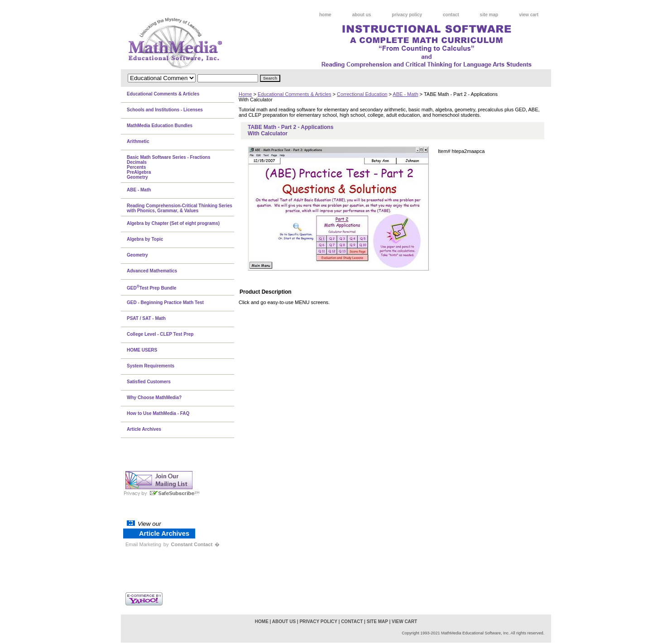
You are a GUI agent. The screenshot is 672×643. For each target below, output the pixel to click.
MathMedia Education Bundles (160, 126)
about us (362, 15)
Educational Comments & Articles (295, 94)
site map (489, 15)
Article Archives (144, 429)
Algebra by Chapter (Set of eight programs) (173, 223)
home (325, 15)
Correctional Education (362, 94)
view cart (529, 15)
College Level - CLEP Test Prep (160, 334)
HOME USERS (142, 350)
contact (451, 15)
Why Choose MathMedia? (154, 398)
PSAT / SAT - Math (146, 318)
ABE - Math (405, 94)
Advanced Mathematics (152, 271)
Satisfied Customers (149, 382)
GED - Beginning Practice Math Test (165, 302)
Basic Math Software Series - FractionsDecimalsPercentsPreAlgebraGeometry (169, 167)
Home (245, 94)
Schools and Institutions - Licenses (165, 110)
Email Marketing (143, 544)
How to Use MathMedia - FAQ (158, 413)
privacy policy (407, 15)
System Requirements (151, 366)
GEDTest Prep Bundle (151, 287)
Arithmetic (138, 141)
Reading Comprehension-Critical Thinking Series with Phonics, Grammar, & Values (180, 208)
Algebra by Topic (145, 239)
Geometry (137, 255)
